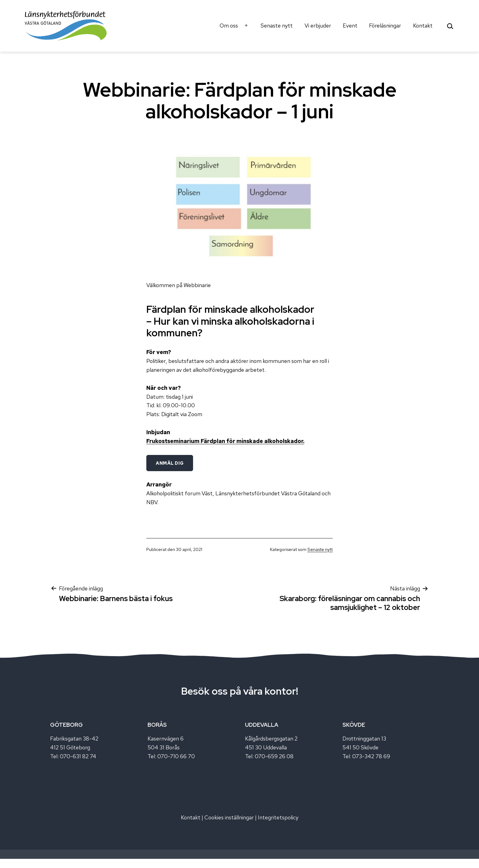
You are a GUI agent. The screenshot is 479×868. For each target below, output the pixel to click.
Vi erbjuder (318, 26)
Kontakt (423, 26)
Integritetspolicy (278, 817)
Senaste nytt (277, 26)
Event (350, 26)
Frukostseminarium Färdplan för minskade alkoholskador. (225, 441)
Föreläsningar (385, 26)
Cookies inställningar (229, 817)
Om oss (229, 26)
